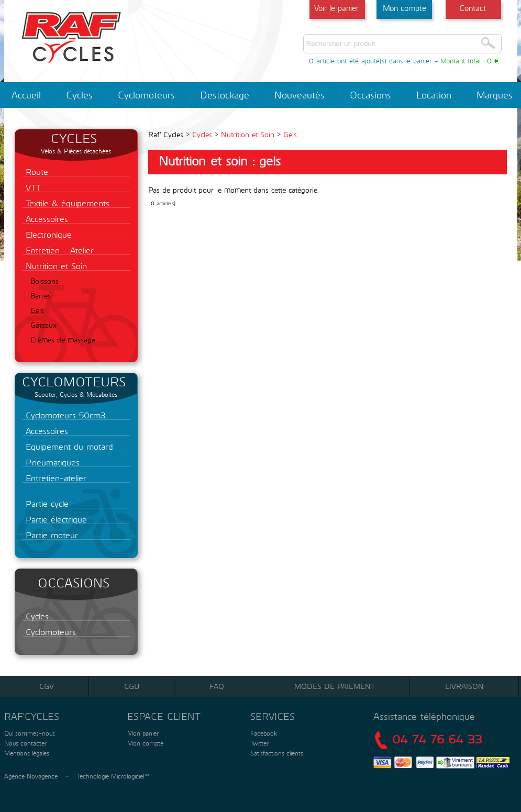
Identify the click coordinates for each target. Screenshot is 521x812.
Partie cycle (46, 503)
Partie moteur (50, 535)
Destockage (225, 95)
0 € (493, 61)
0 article (322, 61)
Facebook (264, 733)
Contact (473, 8)
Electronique (47, 234)
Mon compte (404, 8)
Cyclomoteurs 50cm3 (64, 415)
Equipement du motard (68, 446)
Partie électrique (55, 519)
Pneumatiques (51, 462)
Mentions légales (26, 753)
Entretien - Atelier (58, 250)
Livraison (464, 686)
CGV (47, 686)
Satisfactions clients (276, 753)
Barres (41, 296)
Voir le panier (336, 8)
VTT (32, 187)
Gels (37, 310)
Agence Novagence (31, 776)
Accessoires (45, 219)
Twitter (259, 743)
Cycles (79, 95)
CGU (132, 686)
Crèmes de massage (63, 340)
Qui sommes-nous (29, 733)
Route (35, 171)
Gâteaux (43, 325)
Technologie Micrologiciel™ (113, 776)
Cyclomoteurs (146, 95)
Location (434, 95)
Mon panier (142, 733)
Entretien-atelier (54, 478)
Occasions (370, 95)
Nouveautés (300, 95)
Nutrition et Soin (55, 266)
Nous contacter (24, 743)
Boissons (45, 281)
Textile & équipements (66, 203)
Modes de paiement (335, 686)
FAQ (217, 686)
